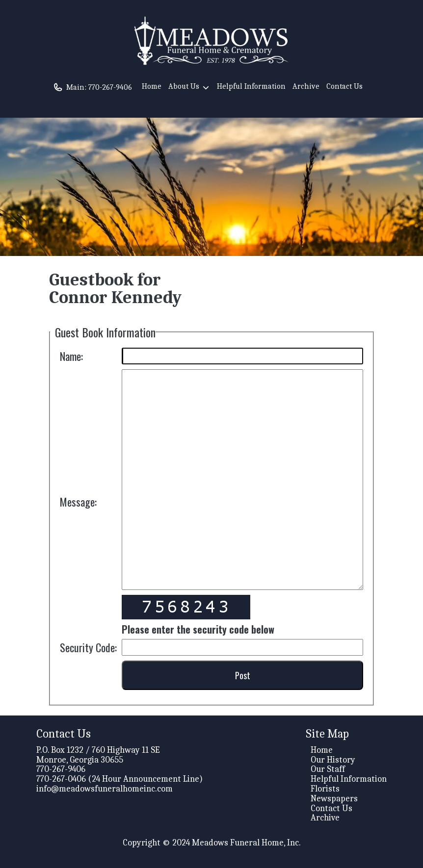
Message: (78, 502)
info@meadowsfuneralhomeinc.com (105, 789)
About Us (189, 88)
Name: (71, 356)
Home (152, 86)
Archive (306, 86)
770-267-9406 (110, 87)
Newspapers (334, 799)
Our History (333, 760)
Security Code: (88, 647)
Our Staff (328, 769)
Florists (325, 789)
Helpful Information (251, 86)
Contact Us (344, 86)
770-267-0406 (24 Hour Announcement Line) (119, 779)
